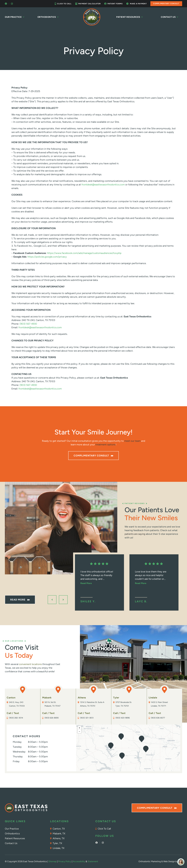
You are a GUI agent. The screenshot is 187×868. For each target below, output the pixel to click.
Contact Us (170, 17)
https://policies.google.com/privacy (47, 257)
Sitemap (52, 861)
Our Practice (15, 17)
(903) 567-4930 (28, 324)
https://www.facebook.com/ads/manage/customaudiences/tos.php (84, 253)
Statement (93, 861)
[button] (142, 739)
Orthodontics (48, 17)
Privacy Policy (65, 861)
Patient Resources (130, 17)
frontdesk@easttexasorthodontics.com (103, 185)
